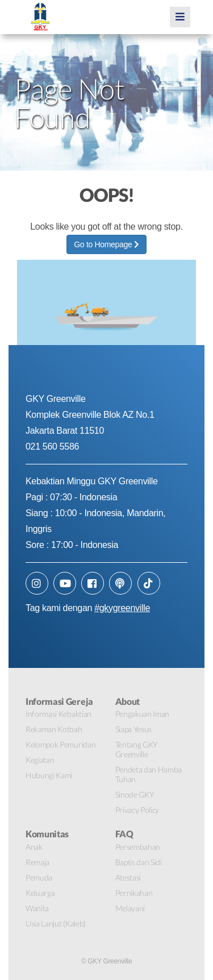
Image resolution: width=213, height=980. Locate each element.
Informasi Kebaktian (59, 714)
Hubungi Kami (49, 775)
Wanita (37, 908)
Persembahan (138, 847)
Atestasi (128, 877)
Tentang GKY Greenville (136, 749)
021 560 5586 (52, 447)
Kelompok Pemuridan (60, 744)
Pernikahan (134, 893)
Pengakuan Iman (143, 714)
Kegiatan (40, 760)
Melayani (130, 908)
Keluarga (40, 893)
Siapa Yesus (133, 729)
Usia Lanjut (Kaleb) (56, 923)
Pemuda (39, 877)
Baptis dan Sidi (139, 862)
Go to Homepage (106, 244)
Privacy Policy (137, 810)
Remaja (37, 862)
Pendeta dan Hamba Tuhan (149, 774)
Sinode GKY (135, 794)
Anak (34, 847)
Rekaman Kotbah (54, 729)
